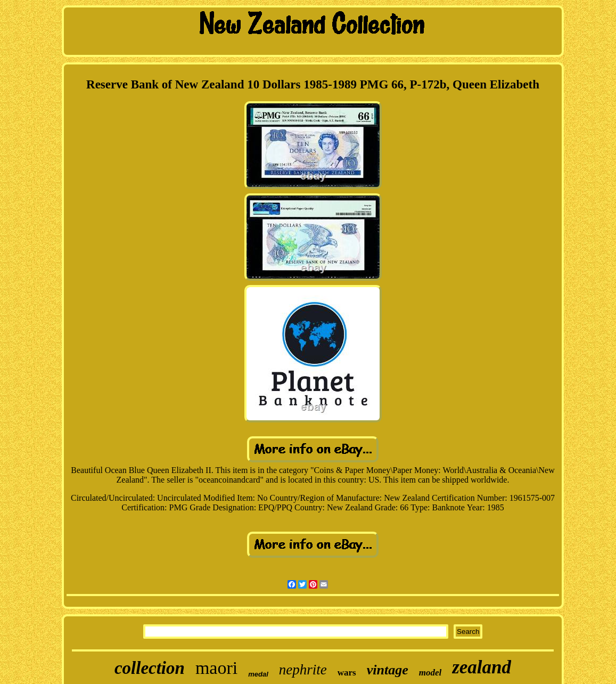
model (430, 673)
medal (258, 674)
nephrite (303, 670)
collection (150, 668)
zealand (482, 667)
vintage (388, 670)
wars (347, 673)
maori (216, 668)
